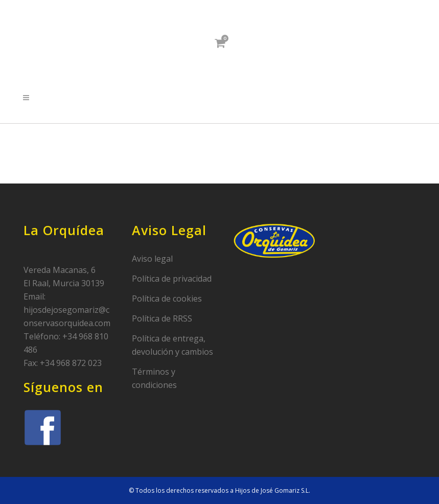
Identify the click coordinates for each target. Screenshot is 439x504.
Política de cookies (167, 299)
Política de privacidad (172, 279)
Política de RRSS (162, 318)
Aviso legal (152, 259)
